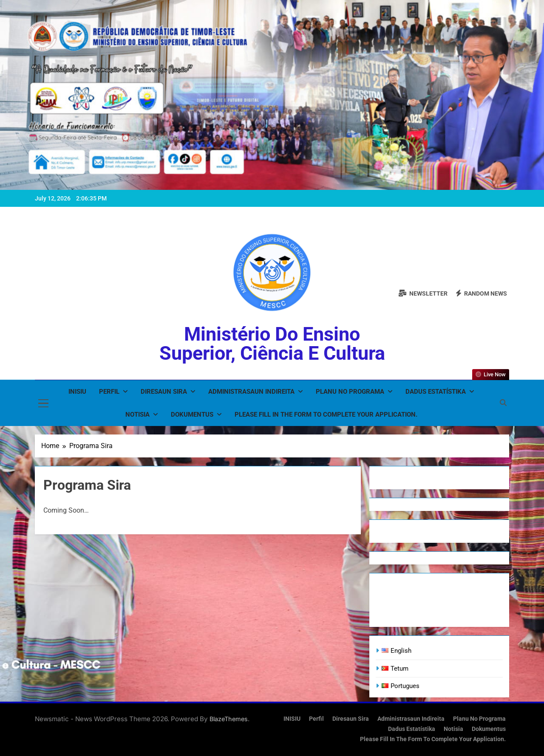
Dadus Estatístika (436, 392)
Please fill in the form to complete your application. (326, 415)
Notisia (137, 415)
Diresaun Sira (164, 392)
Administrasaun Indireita (251, 392)
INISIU (77, 392)
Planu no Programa (350, 392)
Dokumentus (192, 415)
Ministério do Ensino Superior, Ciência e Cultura (272, 344)
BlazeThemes (229, 719)
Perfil (109, 392)
